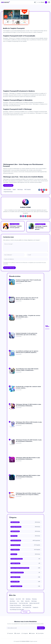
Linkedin (17, 633)
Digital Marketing (15, 531)
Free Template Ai (15, 224)
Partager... (25, 612)
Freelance (12, 599)
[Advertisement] (25, 52)
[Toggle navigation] (49, 2)
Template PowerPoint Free (17, 572)
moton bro (27, 601)
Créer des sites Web (23, 603)
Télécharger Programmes (15, 607)
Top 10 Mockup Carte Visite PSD (17, 610)
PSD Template (28, 190)
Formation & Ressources (17, 559)
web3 (22, 601)
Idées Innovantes (15, 522)
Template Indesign (15, 563)
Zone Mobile (40, 633)
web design (34, 601)
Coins (18, 601)
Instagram (25, 633)
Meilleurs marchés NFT (35, 603)
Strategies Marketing (16, 527)
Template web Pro (15, 577)
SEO (23, 599)
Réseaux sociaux (13, 603)
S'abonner (41, 628)
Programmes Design (8, 192)
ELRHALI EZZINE (25, 641)
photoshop (34, 599)
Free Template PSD (27, 607)
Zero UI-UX (18, 599)
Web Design (20, 190)
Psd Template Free (15, 545)
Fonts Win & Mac (15, 582)
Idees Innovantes (7, 190)
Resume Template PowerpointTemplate (20, 568)
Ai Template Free (15, 550)
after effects (12, 601)
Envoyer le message (9, 268)
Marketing (28, 599)
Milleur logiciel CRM (27, 605)
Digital (14, 190)
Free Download (8, 185)
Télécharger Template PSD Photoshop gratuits (41, 228)
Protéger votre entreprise (15, 605)
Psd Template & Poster (16, 586)
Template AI (35, 607)
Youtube (32, 633)
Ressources (14, 554)
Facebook (10, 633)
